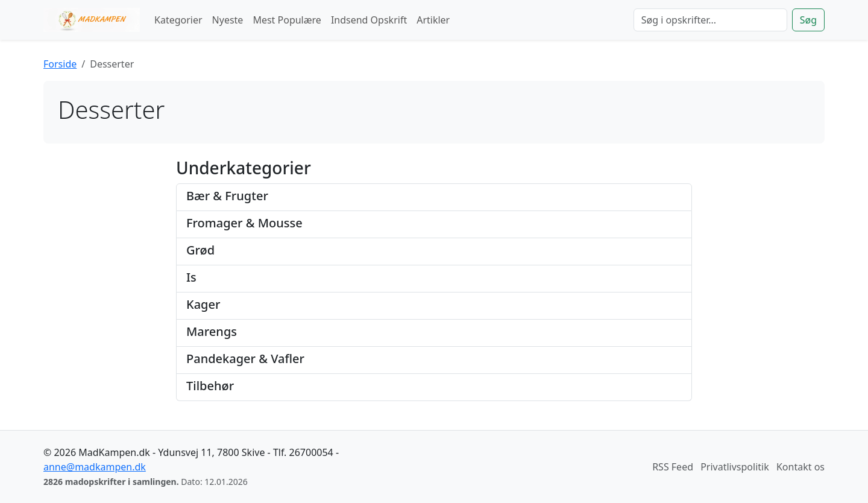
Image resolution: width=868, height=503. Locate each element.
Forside (60, 64)
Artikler (433, 20)
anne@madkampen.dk (95, 467)
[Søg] (710, 20)
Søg (808, 20)
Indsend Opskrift (369, 20)
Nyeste (228, 20)
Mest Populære (287, 20)
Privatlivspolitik (735, 467)
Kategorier (178, 20)
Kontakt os (800, 467)
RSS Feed (673, 467)
